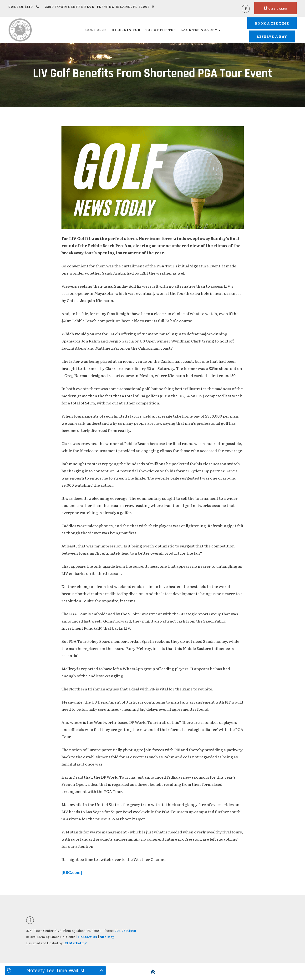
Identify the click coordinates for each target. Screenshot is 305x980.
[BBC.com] (72, 872)
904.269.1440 (24, 7)
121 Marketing (75, 943)
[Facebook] (246, 9)
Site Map (107, 937)
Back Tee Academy (201, 30)
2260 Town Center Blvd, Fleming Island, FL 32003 (99, 7)
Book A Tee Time (272, 23)
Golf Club (96, 30)
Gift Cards (275, 8)
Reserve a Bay (272, 36)
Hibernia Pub (126, 30)
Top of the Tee (160, 30)
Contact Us (88, 937)
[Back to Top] (152, 972)
